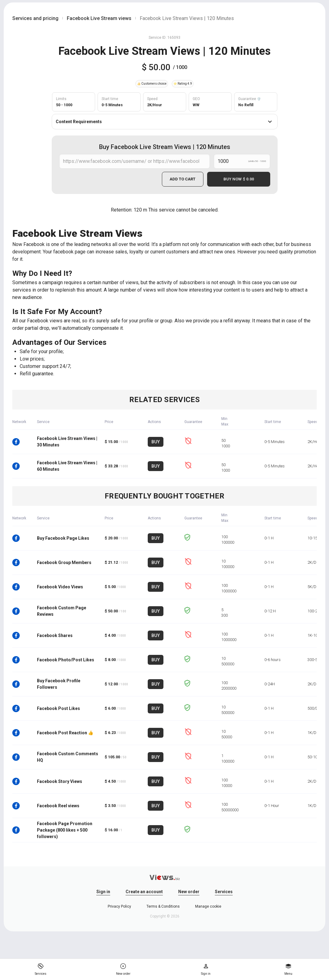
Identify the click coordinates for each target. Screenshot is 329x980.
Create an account (144, 892)
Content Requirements (165, 122)
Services (224, 892)
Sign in (103, 892)
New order (189, 892)
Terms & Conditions (163, 906)
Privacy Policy (119, 906)
